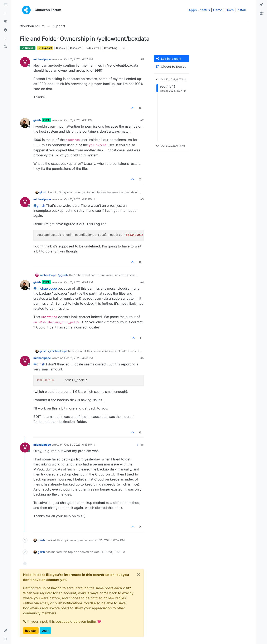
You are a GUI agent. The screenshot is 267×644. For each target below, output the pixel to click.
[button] (5, 631)
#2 (142, 120)
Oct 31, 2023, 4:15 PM (78, 120)
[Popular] (5, 30)
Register (31, 631)
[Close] (139, 575)
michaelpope (42, 59)
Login (45, 631)
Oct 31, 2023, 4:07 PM (79, 59)
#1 (142, 59)
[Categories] (5, 5)
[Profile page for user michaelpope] (25, 62)
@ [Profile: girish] (39, 205)
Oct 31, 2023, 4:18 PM (78, 199)
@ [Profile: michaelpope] (45, 288)
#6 (142, 445)
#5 (142, 358)
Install (241, 10)
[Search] (5, 47)
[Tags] (5, 22)
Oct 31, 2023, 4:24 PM (79, 282)
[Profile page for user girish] (25, 123)
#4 (142, 282)
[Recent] (5, 13)
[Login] (262, 5)
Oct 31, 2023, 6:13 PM (78, 445)
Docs (230, 10)
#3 (142, 199)
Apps (193, 10)
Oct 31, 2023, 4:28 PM (79, 358)
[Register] (262, 13)
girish (37, 120)
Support (45, 48)
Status (205, 10)
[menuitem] (262, 5)
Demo (218, 10)
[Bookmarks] (5, 38)
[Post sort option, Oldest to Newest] (171, 67)
